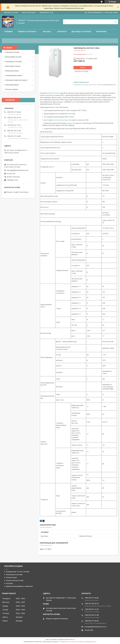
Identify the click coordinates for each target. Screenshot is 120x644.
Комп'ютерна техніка (13, 66)
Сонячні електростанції (15, 580)
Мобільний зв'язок (12, 71)
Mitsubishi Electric (53, 93)
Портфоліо (101, 32)
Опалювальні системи (13, 61)
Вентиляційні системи (13, 57)
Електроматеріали (12, 85)
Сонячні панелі (11, 577)
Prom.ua (72, 639)
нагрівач (69, 123)
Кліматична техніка (12, 52)
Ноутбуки (9, 583)
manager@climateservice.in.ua (18, 170)
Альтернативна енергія (14, 75)
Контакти (62, 32)
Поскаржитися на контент (68, 642)
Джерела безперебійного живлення (19, 586)
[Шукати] (116, 22)
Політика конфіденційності (87, 642)
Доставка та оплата (81, 32)
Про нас (47, 32)
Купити (83, 67)
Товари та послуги (27, 32)
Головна (9, 32)
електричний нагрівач (61, 120)
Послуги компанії (12, 89)
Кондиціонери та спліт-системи (18, 572)
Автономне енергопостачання (16, 80)
